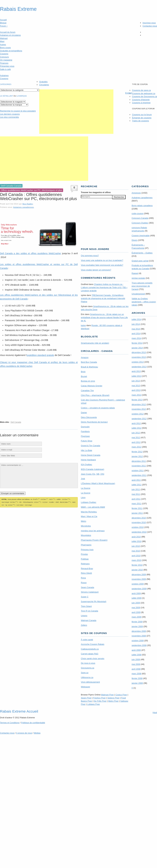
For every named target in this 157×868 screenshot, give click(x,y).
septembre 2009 (139, 589)
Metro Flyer (113, 701)
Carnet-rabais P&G (90, 654)
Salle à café (5, 69)
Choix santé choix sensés (93, 659)
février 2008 (137, 678)
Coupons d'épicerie (141, 100)
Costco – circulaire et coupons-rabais (98, 408)
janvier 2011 (137, 513)
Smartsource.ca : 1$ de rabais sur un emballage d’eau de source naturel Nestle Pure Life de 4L (104, 317)
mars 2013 (136, 395)
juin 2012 (136, 433)
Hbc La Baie (87, 450)
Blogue (3, 23)
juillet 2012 (137, 428)
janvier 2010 (137, 570)
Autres (3, 45)
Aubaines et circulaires (10, 35)
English (129, 93)
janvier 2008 (137, 683)
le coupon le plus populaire (18, 111)
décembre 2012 (139, 404)
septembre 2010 (139, 532)
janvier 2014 (137, 348)
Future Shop (87, 441)
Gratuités (43, 82)
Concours (4, 57)
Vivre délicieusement (90, 682)
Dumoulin (85, 427)
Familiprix (85, 431)
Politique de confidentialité (33, 723)
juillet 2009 (137, 598)
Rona (83, 578)
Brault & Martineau (89, 367)
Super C (85, 597)
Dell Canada (16, 422)
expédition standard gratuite (40, 355)
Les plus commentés (9, 117)
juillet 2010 (137, 541)
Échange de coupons (142, 118)
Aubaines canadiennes (23, 207)
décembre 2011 (139, 461)
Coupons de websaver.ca (144, 93)
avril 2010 (136, 556)
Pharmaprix (86, 545)
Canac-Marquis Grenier (92, 386)
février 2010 (137, 565)
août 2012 (136, 423)
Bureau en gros (88, 381)
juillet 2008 (137, 655)
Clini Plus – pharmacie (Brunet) (95, 395)
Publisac (85, 559)
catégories (6, 84)
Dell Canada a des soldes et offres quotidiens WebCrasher (31, 253)
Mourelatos (86, 535)
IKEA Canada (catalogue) (93, 469)
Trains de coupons (140, 121)
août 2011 (136, 480)
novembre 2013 (139, 357)
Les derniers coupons (10, 114)
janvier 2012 (137, 456)
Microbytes (86, 526)
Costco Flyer (121, 695)
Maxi (2, 41)
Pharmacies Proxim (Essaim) (94, 540)
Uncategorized (138, 294)
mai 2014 (136, 329)
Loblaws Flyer (94, 704)
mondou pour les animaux (93, 531)
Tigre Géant (86, 606)
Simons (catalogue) (90, 592)
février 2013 (137, 400)
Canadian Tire (87, 390)
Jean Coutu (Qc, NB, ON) (93, 474)
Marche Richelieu (89, 512)
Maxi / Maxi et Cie (89, 516)
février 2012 (137, 452)
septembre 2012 (139, 419)
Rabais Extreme (18, 9)
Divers (135, 240)
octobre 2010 (138, 527)
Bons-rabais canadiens (142, 206)
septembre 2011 (139, 475)
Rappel (135, 273)
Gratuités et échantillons (11, 51)
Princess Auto (87, 550)
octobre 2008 (138, 641)
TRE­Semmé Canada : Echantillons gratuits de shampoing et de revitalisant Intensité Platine (103, 298)
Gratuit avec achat (140, 261)
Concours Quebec (140, 223)
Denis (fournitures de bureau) (94, 422)
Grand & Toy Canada (90, 446)
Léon (83, 498)
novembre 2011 (139, 466)
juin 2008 (136, 659)
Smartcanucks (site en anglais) (95, 343)
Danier (84, 413)
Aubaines (4, 75)
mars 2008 (136, 674)
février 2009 (137, 622)
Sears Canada (87, 587)
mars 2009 (136, 617)
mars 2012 (136, 447)
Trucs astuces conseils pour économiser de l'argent (142, 286)
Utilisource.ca (87, 677)
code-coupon (138, 213)
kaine (83, 325)
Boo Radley (28, 204)
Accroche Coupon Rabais (93, 644)
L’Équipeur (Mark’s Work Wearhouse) (98, 483)
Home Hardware (88, 460)
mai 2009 (136, 608)
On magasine (6, 60)
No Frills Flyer (100, 701)
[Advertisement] (76, 112)
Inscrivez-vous (149, 23)
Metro (83, 521)
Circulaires (44, 85)
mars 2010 (136, 560)
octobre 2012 (138, 414)
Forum (4, 26)
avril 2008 (136, 669)
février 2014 (137, 343)
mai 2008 (136, 664)
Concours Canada (140, 218)
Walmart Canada (89, 620)
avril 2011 (136, 499)
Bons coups (5, 48)
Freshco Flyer (99, 698)
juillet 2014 (137, 319)
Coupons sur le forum (142, 115)
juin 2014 (136, 324)
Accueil (3, 20)
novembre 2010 (139, 522)
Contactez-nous (150, 26)
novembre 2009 (139, 579)
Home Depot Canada (91, 455)
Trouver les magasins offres (96, 192)
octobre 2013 (138, 362)
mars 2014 (136, 338)
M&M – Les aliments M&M (93, 507)
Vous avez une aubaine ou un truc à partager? (102, 260)
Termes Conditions (10, 723)
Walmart (4, 38)
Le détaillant (7, 96)
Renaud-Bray (87, 568)
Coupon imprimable (141, 236)
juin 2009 (136, 603)
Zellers (84, 625)
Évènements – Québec (142, 253)
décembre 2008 (139, 631)
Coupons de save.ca (141, 90)
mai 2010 (136, 551)
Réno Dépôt (86, 573)
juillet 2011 (137, 485)
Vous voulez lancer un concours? (96, 270)
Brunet (84, 376)
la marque (22, 96)
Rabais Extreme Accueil (19, 711)
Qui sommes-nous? (90, 256)
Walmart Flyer (107, 695)
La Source (86, 488)
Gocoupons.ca (88, 668)
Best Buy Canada (89, 362)
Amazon (85, 357)
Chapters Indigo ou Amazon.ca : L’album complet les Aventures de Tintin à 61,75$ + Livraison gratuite (104, 287)
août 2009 (136, 593)
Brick (83, 372)
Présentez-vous (7, 66)
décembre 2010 (139, 518)
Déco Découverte (89, 417)
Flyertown (85, 436)
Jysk (83, 479)
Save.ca (85, 673)
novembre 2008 (139, 636)
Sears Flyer (86, 698)
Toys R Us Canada (89, 611)
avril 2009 (136, 612)
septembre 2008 (139, 645)
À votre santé (87, 640)
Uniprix (84, 616)
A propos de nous (24, 733)
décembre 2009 (139, 575)
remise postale (138, 278)
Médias (37, 733)
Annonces (136, 193)
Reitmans (85, 564)
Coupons (4, 54)
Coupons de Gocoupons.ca (144, 96)
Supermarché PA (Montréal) (94, 602)
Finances (4, 63)
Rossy (84, 583)
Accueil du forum (8, 32)
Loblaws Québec (89, 502)
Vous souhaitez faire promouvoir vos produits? (102, 265)
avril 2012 (136, 442)
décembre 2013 (139, 352)
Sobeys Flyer (113, 698)
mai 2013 (136, 386)
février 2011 (137, 508)
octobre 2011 (138, 471)
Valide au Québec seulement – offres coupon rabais (144, 302)
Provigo (84, 554)
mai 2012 (136, 437)
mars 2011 (136, 504)
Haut (155, 712)
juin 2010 (136, 546)
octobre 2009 (138, 584)
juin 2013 (136, 381)
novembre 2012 (139, 409)
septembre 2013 (139, 367)
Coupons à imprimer (141, 103)
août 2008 (136, 650)
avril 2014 (136, 333)
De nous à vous (88, 663)
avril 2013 (136, 390)
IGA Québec (87, 464)
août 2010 (136, 537)
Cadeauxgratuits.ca (90, 649)
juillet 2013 (137, 376)
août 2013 (136, 371)
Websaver (85, 687)
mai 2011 (136, 494)
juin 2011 (136, 489)
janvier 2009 (137, 626)
